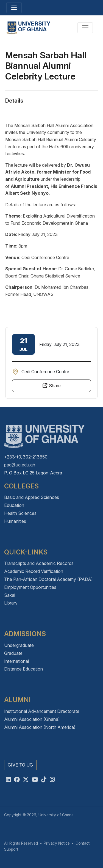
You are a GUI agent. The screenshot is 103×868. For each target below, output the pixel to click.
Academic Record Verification (34, 571)
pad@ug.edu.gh (20, 465)
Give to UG (20, 765)
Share (55, 386)
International (16, 661)
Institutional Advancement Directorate (42, 711)
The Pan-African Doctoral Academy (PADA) (48, 579)
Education (14, 505)
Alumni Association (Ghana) (32, 719)
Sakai (10, 595)
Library (11, 603)
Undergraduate (19, 645)
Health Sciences (20, 513)
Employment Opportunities (30, 587)
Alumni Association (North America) (40, 727)
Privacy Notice (57, 843)
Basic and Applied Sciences (32, 497)
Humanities (15, 521)
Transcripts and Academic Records (39, 563)
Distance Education (23, 669)
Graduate (13, 653)
